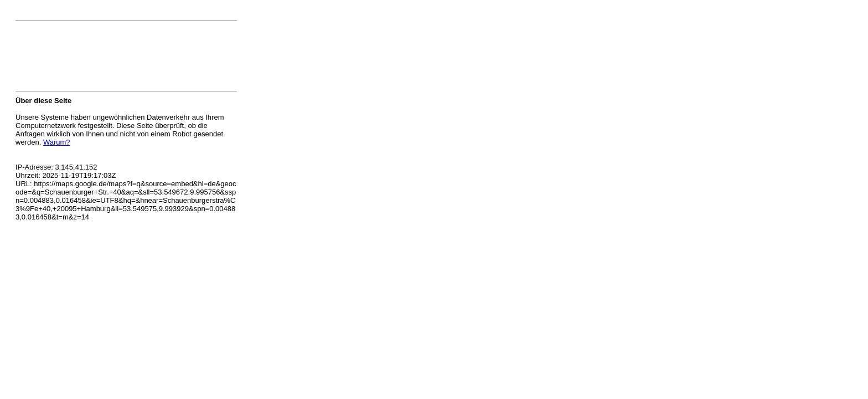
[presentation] (100, 59)
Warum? (57, 142)
